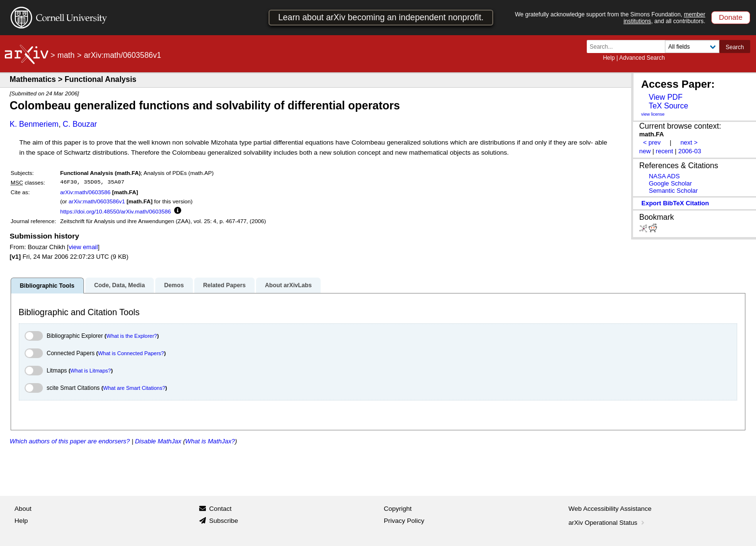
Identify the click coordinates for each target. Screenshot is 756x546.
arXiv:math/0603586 (86, 192)
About (23, 509)
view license (653, 114)
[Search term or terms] (629, 47)
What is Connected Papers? (131, 353)
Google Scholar (670, 183)
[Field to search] (692, 47)
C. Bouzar (80, 124)
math (66, 55)
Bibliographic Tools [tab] (47, 286)
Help (609, 58)
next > (689, 142)
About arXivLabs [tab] (288, 285)
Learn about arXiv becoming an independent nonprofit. (381, 17)
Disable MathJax (158, 441)
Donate (731, 17)
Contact (221, 509)
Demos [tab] (174, 285)
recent (664, 151)
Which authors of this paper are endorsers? (70, 441)
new (645, 151)
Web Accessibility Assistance (610, 509)
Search (735, 47)
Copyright (398, 509)
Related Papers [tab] (224, 285)
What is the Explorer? (132, 336)
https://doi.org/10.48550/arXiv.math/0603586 (116, 211)
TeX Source (668, 106)
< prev (652, 142)
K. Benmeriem (34, 124)
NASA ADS (664, 176)
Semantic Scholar (674, 191)
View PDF (665, 97)
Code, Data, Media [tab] (119, 285)
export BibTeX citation (675, 203)
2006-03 (690, 151)
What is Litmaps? (91, 371)
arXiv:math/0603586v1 (97, 201)
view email (83, 247)
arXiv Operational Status (607, 523)
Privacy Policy (404, 521)
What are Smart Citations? (134, 388)
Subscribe (224, 521)
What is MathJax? (210, 441)
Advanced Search (642, 58)
